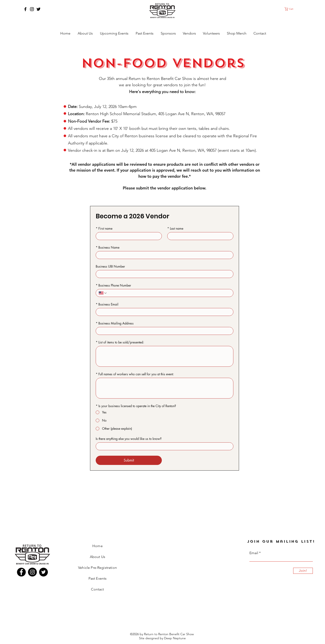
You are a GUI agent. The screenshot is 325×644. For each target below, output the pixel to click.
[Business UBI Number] (163, 274)
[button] (293, 9)
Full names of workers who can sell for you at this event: (135, 374)
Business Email (107, 304)
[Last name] (199, 236)
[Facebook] (25, 9)
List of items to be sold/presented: (120, 342)
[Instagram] (32, 9)
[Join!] (303, 571)
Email (254, 553)
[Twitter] (38, 9)
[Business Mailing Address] (163, 331)
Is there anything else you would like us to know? (129, 439)
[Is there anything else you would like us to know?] (163, 446)
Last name (175, 228)
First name (104, 228)
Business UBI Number (110, 266)
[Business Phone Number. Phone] (169, 293)
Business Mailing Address (115, 323)
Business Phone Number (113, 285)
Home (97, 546)
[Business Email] (163, 312)
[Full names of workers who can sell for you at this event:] (165, 388)
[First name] (127, 236)
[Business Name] (163, 255)
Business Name (108, 247)
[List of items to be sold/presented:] (165, 356)
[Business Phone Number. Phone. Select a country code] (103, 293)
